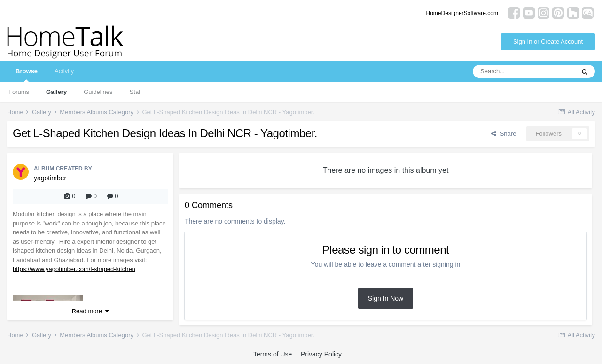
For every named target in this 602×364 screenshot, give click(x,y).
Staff (136, 92)
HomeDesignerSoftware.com (462, 13)
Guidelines (98, 92)
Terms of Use (273, 354)
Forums (19, 92)
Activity (64, 71)
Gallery (56, 92)
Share (504, 134)
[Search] (524, 71)
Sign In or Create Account (548, 42)
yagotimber (50, 178)
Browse (27, 75)
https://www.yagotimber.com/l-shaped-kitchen (74, 269)
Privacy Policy (321, 354)
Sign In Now (386, 298)
